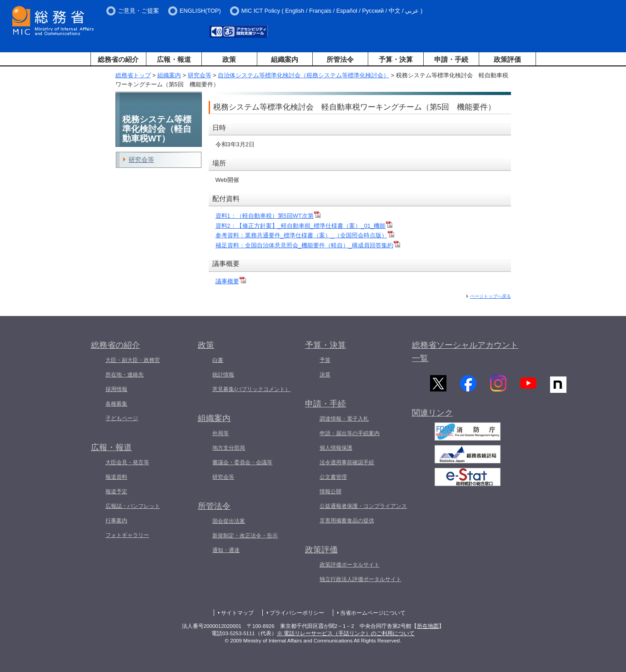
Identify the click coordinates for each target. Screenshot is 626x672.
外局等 (220, 433)
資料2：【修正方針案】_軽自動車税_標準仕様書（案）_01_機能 (304, 226)
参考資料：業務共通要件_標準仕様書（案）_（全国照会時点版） (305, 235)
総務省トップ (133, 75)
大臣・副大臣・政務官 (133, 360)
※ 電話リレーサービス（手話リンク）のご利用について (346, 633)
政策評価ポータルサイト (350, 565)
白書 (218, 360)
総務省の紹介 (118, 59)
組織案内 (285, 59)
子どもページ (122, 418)
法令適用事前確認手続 (347, 462)
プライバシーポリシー (297, 613)
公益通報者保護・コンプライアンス (363, 506)
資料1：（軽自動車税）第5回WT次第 (268, 216)
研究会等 (200, 75)
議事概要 (231, 281)
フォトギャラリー (127, 535)
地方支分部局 (229, 448)
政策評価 (507, 59)
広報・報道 (174, 59)
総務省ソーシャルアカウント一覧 (465, 352)
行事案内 (116, 521)
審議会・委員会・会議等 (242, 462)
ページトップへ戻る (491, 296)
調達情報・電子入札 (344, 419)
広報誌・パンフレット (133, 506)
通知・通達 (226, 550)
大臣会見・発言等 (127, 462)
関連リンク (432, 416)
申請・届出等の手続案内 (350, 433)
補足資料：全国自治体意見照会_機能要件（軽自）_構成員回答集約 (308, 245)
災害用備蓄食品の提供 (347, 521)
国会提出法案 (229, 521)
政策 (229, 59)
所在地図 (428, 626)
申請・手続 (451, 59)
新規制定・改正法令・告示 (245, 536)
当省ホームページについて (373, 613)
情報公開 (331, 491)
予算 (325, 360)
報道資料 (116, 477)
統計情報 (223, 375)
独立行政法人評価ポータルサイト (361, 579)
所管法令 (340, 59)
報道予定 (116, 491)
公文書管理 (333, 477)
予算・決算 (396, 59)
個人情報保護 (336, 448)
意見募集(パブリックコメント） (251, 389)
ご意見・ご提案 (138, 11)
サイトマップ (237, 613)
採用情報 (116, 389)
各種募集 (116, 404)
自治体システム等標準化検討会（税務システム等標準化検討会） (303, 75)
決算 (325, 375)
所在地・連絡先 (125, 375)
